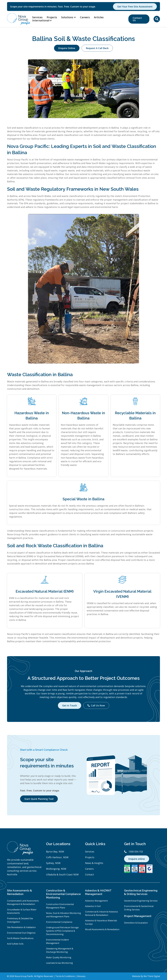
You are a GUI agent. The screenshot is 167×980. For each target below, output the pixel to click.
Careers (85, 17)
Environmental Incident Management (57, 941)
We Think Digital (152, 976)
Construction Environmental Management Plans (60, 906)
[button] (43, 20)
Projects (52, 17)
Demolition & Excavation (136, 923)
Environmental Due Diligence (21, 933)
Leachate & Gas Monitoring (59, 963)
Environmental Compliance (59, 922)
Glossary (81, 976)
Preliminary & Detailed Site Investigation (20, 920)
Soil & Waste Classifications (20, 938)
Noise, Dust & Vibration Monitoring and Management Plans (63, 915)
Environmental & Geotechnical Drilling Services (139, 908)
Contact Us (137, 19)
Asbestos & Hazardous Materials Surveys (101, 922)
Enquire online (137, 859)
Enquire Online (67, 48)
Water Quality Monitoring (59, 957)
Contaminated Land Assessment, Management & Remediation (23, 902)
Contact (90, 874)
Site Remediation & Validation (21, 927)
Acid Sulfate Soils (15, 944)
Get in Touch (70, 705)
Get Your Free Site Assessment (135, 7)
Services (37, 17)
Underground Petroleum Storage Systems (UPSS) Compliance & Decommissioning (62, 931)
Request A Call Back (97, 48)
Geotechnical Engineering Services (141, 901)
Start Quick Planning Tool (39, 799)
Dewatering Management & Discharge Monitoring (60, 950)
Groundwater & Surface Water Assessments (22, 911)
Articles (99, 17)
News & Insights (94, 863)
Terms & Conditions (65, 976)
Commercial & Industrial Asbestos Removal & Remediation (102, 913)
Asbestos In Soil (93, 906)
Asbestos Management (96, 901)
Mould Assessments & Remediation (102, 929)
